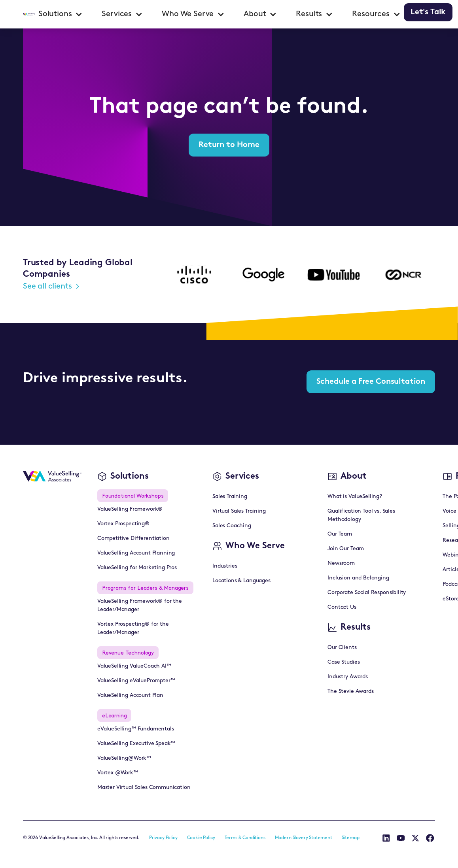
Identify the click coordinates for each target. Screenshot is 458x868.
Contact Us (342, 607)
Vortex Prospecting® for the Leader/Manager (133, 628)
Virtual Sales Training (239, 511)
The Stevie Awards (350, 692)
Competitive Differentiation (133, 539)
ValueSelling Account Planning (136, 553)
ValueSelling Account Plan (130, 695)
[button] (61, 14)
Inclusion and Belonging (358, 578)
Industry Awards (348, 677)
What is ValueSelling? (355, 497)
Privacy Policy (163, 838)
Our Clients (342, 648)
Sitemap (351, 838)
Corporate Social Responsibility (367, 593)
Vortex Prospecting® (123, 524)
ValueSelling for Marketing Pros (137, 568)
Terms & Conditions (245, 838)
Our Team (340, 534)
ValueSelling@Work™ (124, 758)
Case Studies (343, 662)
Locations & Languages (241, 581)
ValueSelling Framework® (130, 509)
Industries (225, 566)
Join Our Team (346, 549)
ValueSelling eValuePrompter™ (136, 681)
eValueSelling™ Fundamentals (136, 729)
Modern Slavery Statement (304, 838)
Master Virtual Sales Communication (144, 788)
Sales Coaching (232, 526)
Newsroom (341, 563)
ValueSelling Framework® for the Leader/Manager (140, 606)
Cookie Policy (201, 838)
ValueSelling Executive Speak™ (136, 744)
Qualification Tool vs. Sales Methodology (361, 515)
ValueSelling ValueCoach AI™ (134, 666)
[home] (29, 14)
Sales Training (230, 497)
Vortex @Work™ (118, 773)
